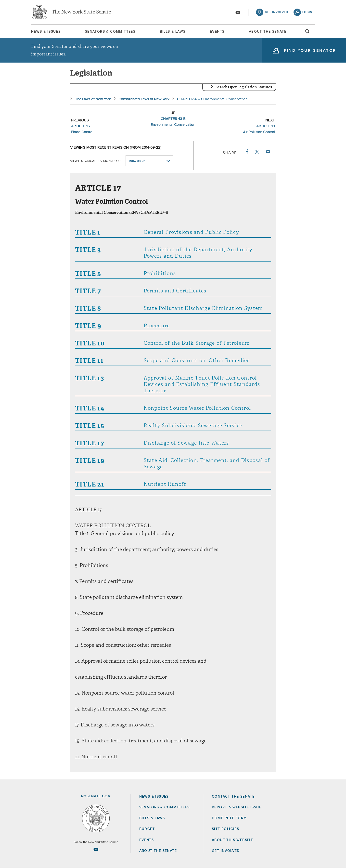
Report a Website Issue (237, 807)
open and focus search (308, 33)
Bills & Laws (173, 32)
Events (217, 32)
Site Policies (225, 829)
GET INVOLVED (226, 851)
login (307, 12)
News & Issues (46, 32)
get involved (277, 12)
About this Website (232, 840)
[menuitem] (46, 32)
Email (268, 152)
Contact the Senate (233, 797)
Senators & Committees (110, 32)
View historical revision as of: (96, 161)
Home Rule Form (229, 818)
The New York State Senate (81, 12)
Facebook (247, 152)
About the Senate (158, 851)
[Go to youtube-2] (238, 13)
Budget (147, 829)
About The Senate (268, 32)
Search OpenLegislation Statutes (244, 87)
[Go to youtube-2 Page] (96, 849)
